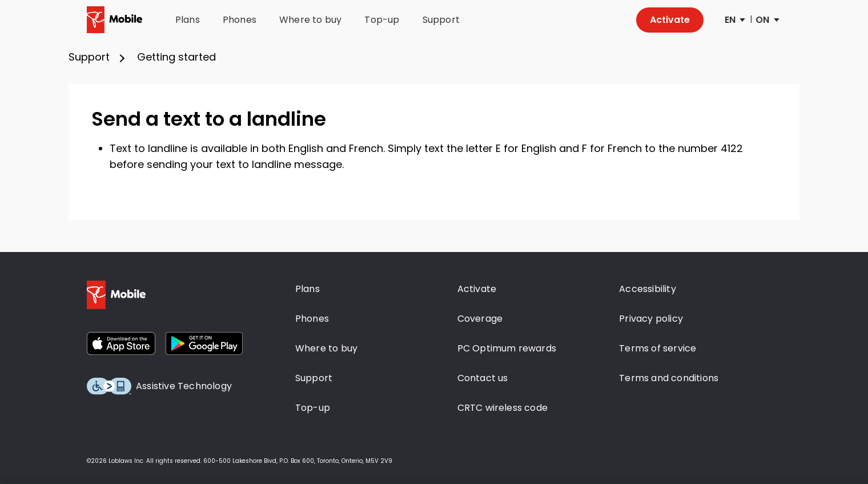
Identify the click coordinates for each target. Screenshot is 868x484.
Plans (188, 20)
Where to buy (310, 20)
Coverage (480, 319)
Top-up (382, 20)
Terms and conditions (669, 378)
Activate (670, 20)
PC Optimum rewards (507, 348)
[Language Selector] (734, 20)
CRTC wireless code (503, 408)
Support (441, 20)
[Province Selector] (767, 20)
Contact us (483, 378)
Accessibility (648, 289)
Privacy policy (651, 319)
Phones (240, 20)
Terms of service (658, 348)
